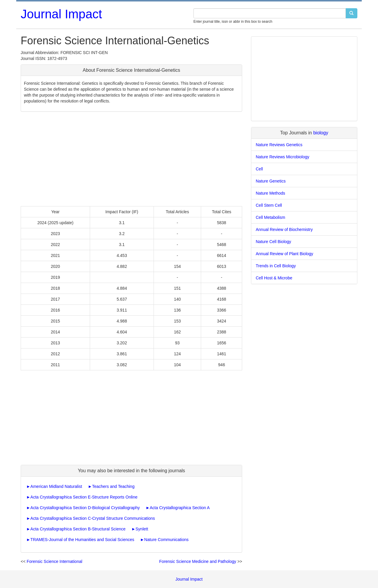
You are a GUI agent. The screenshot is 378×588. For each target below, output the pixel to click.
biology (321, 133)
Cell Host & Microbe (274, 278)
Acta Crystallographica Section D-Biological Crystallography (85, 508)
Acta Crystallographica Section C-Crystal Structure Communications (93, 518)
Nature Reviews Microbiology (282, 157)
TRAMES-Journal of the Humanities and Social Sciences (82, 540)
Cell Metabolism (271, 217)
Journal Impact (61, 14)
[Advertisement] (131, 159)
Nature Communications (166, 540)
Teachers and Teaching (113, 486)
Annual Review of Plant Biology (285, 254)
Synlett (142, 529)
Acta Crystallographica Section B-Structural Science (78, 529)
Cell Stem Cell (269, 205)
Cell (259, 169)
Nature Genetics (271, 181)
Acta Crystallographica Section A (180, 508)
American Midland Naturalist (56, 486)
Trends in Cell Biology (276, 266)
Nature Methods (271, 193)
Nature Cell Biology (273, 242)
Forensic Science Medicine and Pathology (198, 561)
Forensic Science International (54, 561)
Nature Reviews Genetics (279, 145)
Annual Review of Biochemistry (284, 229)
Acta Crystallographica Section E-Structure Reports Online (84, 497)
